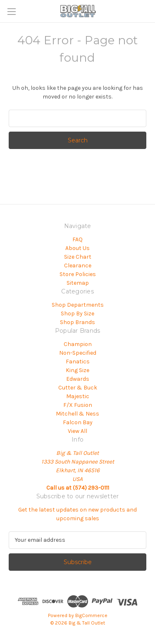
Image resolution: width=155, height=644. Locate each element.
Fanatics (78, 362)
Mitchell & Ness (77, 414)
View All (77, 431)
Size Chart (78, 257)
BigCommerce (91, 615)
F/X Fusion (78, 405)
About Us (77, 248)
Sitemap (78, 283)
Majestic (78, 396)
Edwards (78, 379)
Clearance (78, 266)
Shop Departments (78, 305)
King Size (77, 370)
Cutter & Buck (78, 388)
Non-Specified (78, 353)
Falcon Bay (78, 422)
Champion (78, 344)
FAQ (77, 239)
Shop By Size (77, 314)
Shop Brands (77, 322)
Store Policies (78, 274)
